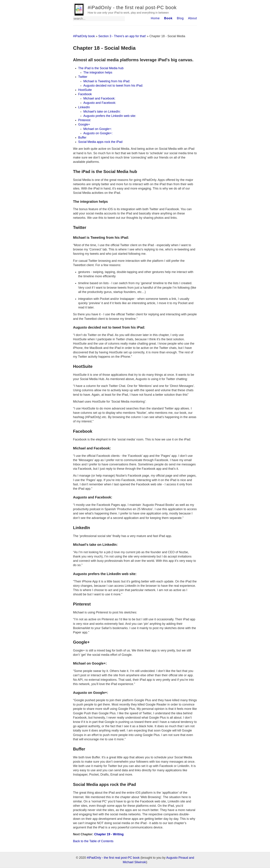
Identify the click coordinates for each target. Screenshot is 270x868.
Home (155, 18)
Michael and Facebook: (99, 98)
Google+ (84, 124)
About (193, 18)
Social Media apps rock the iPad (100, 142)
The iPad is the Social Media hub (101, 68)
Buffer (82, 138)
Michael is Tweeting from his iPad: (107, 81)
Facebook (85, 94)
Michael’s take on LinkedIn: (102, 112)
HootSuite (85, 90)
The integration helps (98, 72)
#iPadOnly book (84, 36)
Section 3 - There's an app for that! (122, 36)
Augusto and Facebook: (100, 103)
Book (168, 18)
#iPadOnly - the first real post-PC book (132, 7)
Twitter (83, 77)
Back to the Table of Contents (93, 841)
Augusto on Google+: (98, 133)
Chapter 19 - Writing (109, 834)
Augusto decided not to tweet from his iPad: (113, 86)
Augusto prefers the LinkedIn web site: (110, 116)
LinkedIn (84, 107)
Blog (180, 18)
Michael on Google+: (98, 129)
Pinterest (84, 120)
